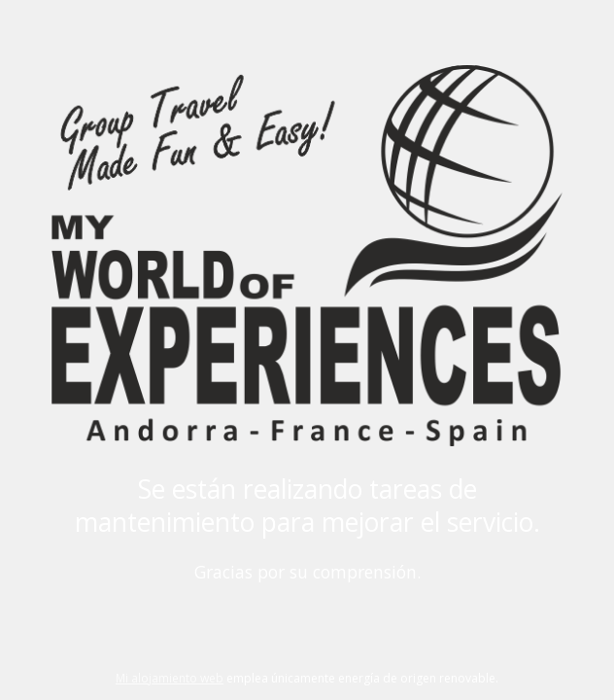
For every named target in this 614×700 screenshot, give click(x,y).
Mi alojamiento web (170, 678)
